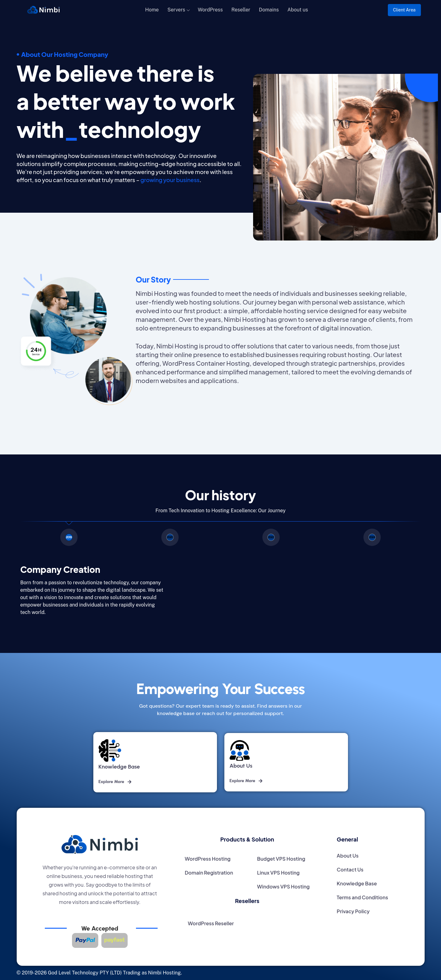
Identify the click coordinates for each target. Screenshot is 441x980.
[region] (221, 539)
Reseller (241, 10)
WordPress (210, 10)
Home (152, 10)
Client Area (404, 10)
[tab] (69, 539)
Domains (269, 10)
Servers (176, 10)
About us (298, 10)
